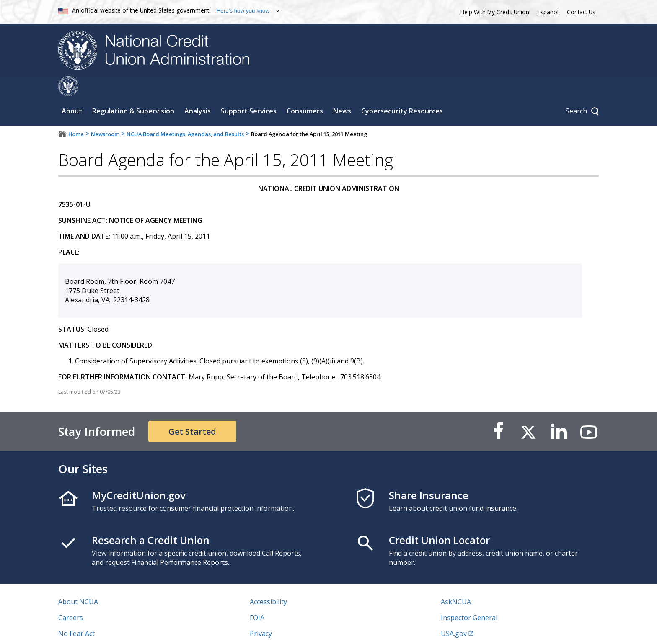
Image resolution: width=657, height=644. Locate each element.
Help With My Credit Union (493, 11)
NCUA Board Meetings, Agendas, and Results (185, 114)
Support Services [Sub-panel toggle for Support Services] (249, 91)
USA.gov (454, 613)
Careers (71, 598)
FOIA (257, 598)
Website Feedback (278, 629)
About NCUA (78, 582)
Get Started (192, 411)
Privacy (261, 613)
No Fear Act (76, 613)
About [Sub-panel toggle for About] (72, 91)
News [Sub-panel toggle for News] (342, 91)
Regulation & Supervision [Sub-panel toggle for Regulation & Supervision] (133, 91)
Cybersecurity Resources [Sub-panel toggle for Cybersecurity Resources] (402, 91)
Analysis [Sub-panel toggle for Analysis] (198, 91)
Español (548, 12)
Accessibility (268, 582)
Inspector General (469, 598)
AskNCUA (456, 582)
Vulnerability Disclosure (96, 629)
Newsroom (105, 114)
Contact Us (581, 12)
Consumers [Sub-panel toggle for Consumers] (305, 91)
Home (76, 114)
